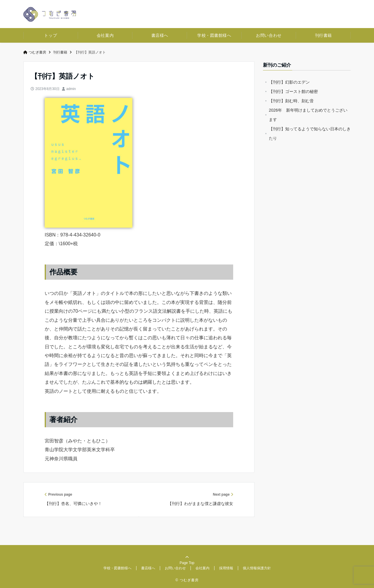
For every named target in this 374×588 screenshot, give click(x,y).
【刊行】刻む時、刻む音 (291, 101)
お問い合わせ (269, 35)
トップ (51, 35)
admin (71, 89)
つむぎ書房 (35, 52)
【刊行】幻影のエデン (289, 82)
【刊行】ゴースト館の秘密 (293, 91)
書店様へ (160, 35)
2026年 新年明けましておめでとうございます (308, 115)
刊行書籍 (323, 35)
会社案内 (105, 35)
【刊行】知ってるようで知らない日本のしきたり (310, 134)
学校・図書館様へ (214, 35)
